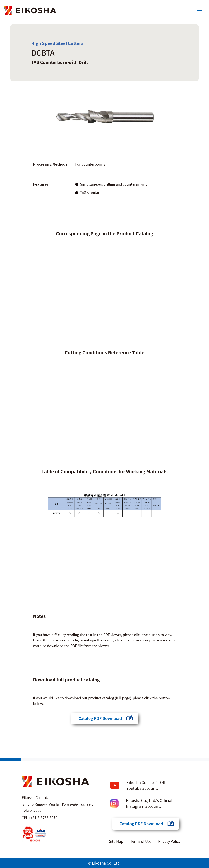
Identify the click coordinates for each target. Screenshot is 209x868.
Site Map (116, 841)
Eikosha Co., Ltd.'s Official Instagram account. (149, 803)
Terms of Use (141, 841)
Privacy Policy (169, 841)
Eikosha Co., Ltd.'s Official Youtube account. (150, 785)
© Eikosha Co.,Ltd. (104, 863)
